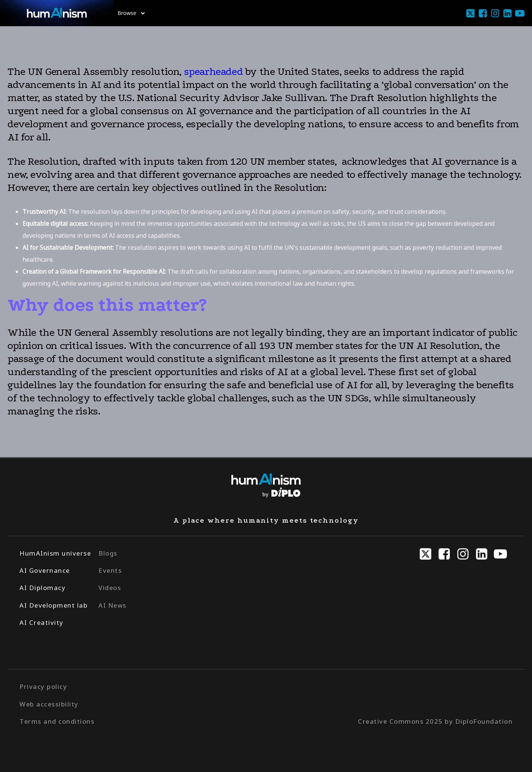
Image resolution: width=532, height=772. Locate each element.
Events (110, 570)
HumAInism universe (55, 553)
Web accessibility (49, 704)
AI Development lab (54, 605)
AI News (113, 605)
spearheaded (215, 72)
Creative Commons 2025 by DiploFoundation (435, 721)
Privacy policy (43, 686)
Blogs (108, 553)
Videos (110, 588)
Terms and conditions (57, 721)
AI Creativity (42, 622)
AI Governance (45, 570)
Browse (131, 13)
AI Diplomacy (42, 588)
